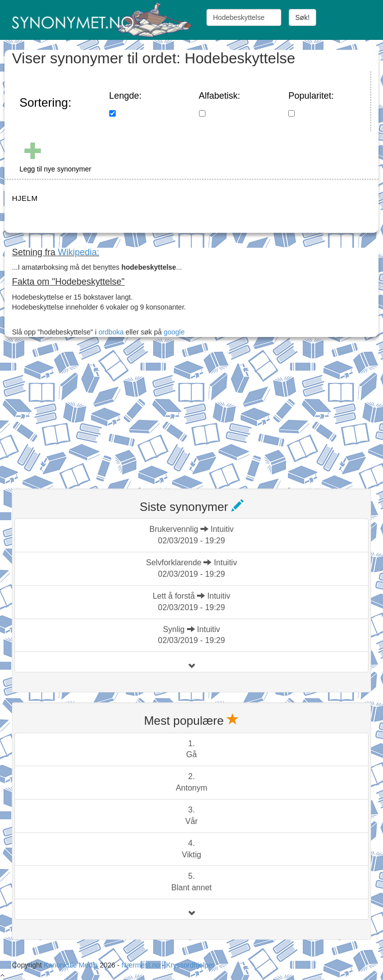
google (174, 332)
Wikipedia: (79, 252)
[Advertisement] (87, 414)
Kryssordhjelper (190, 965)
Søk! (302, 17)
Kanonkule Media (72, 965)
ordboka (110, 332)
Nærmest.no (140, 965)
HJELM (25, 198)
